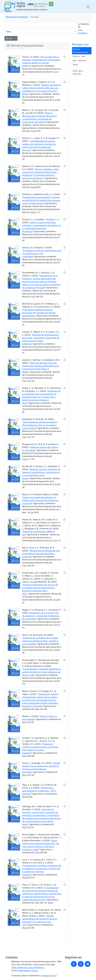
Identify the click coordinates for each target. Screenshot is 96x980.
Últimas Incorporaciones (80, 51)
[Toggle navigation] (88, 7)
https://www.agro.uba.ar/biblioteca (28, 968)
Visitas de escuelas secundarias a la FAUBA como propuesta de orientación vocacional (40, 500)
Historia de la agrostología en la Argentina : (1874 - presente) (39, 791)
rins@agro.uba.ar (49, 976)
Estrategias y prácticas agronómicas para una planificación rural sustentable (42, 254)
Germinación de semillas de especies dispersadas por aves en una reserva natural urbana (40, 425)
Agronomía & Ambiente (17, 17)
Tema (75, 65)
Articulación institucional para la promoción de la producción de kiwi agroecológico (39, 313)
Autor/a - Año (79, 56)
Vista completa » (83, 31)
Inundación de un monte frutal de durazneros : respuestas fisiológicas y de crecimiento (41, 616)
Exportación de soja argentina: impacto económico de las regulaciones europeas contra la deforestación (41, 200)
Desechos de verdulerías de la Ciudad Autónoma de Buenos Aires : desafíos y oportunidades (40, 641)
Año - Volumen (79, 60)
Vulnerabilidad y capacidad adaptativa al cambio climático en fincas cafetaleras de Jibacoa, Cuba (41, 672)
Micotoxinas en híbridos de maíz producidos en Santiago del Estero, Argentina (41, 554)
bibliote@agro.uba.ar (28, 971)
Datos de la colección (78, 72)
